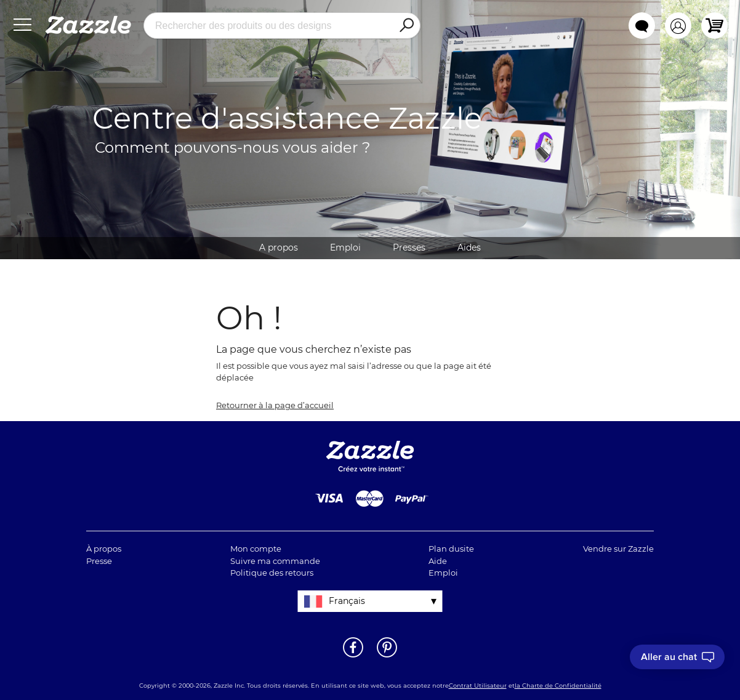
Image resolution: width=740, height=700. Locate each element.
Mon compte (256, 549)
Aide (438, 561)
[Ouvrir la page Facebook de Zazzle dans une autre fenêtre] (353, 656)
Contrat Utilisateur (478, 686)
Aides (469, 247)
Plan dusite (451, 549)
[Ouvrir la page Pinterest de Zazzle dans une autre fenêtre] (387, 656)
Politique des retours (272, 573)
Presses (409, 247)
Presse (99, 561)
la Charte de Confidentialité (558, 686)
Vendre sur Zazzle (618, 549)
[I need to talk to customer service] (677, 657)
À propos (104, 549)
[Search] (406, 26)
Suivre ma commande (275, 561)
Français (347, 601)
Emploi (345, 247)
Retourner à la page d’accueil (275, 405)
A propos (279, 247)
